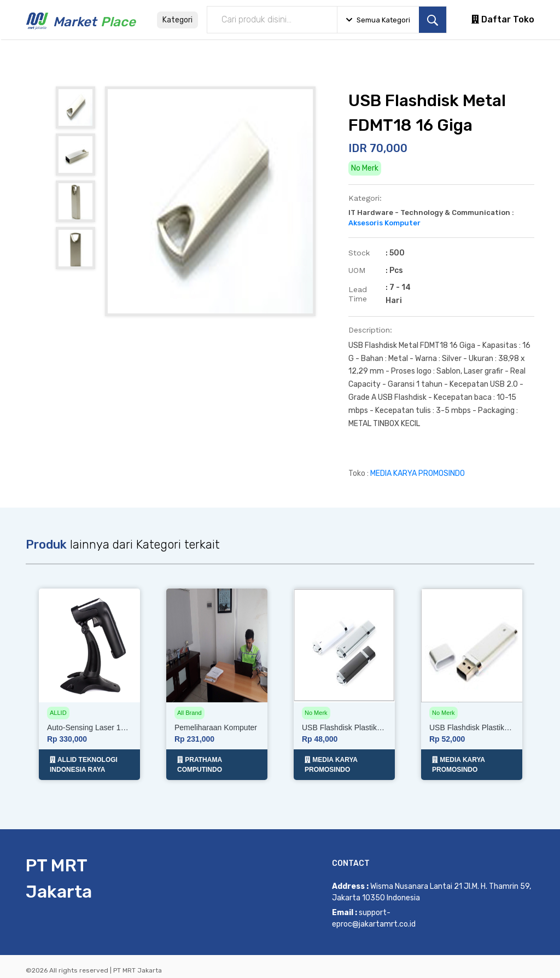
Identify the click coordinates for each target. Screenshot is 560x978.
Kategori (177, 20)
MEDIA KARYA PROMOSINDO (418, 473)
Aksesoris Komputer (384, 223)
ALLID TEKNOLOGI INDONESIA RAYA (84, 760)
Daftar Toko (503, 19)
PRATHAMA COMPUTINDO (200, 760)
